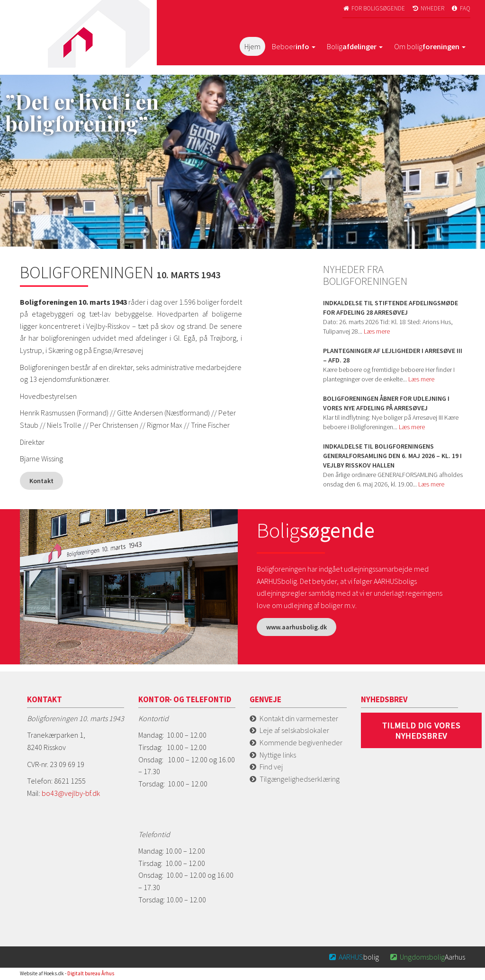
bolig (354, 957)
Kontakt (41, 481)
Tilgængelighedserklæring (300, 779)
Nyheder (428, 8)
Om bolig (430, 46)
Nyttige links (278, 755)
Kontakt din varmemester (299, 718)
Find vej (271, 767)
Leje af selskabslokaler (294, 730)
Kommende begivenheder (301, 742)
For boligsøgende (374, 8)
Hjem (252, 46)
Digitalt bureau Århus (91, 973)
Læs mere (377, 331)
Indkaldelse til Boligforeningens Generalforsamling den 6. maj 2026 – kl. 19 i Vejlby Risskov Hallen (392, 456)
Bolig (355, 46)
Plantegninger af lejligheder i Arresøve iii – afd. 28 (393, 355)
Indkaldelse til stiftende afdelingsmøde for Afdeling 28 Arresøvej (391, 308)
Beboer (294, 46)
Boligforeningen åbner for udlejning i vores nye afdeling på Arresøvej (386, 403)
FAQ (460, 8)
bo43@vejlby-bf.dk (71, 793)
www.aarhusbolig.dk (296, 627)
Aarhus (427, 957)
